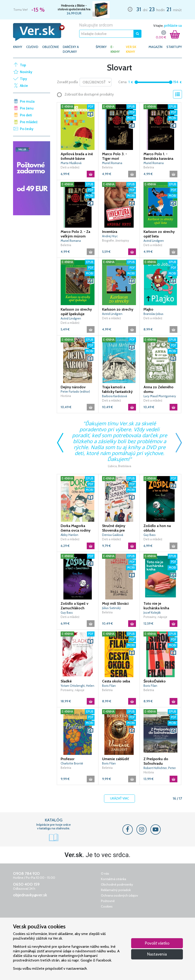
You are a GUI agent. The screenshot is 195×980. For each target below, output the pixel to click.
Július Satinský (111, 608)
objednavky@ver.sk (30, 895)
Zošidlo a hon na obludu (157, 528)
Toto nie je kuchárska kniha (156, 606)
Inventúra (110, 232)
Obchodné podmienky (117, 884)
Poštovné (108, 901)
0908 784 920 (26, 873)
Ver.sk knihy (131, 49)
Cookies (107, 906)
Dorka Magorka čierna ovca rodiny (76, 528)
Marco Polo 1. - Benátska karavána (158, 156)
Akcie (24, 86)
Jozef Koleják (152, 612)
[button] (90, 114)
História (66, 396)
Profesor (68, 759)
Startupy (174, 47)
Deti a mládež (70, 167)
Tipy (23, 79)
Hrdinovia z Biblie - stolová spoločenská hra (74, 7)
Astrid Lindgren (154, 241)
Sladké (66, 681)
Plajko (148, 309)
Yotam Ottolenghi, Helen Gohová (77, 686)
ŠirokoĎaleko (155, 681)
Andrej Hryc (110, 236)
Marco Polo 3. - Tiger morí (115, 156)
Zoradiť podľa (67, 82)
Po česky (27, 129)
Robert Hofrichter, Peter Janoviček (160, 768)
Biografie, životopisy (116, 240)
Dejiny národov (73, 387)
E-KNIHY (115, 49)
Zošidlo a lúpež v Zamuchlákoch (74, 606)
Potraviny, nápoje (155, 617)
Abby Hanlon (69, 535)
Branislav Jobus (153, 314)
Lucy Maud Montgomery (160, 396)
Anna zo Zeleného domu (158, 389)
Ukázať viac (120, 799)
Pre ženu (27, 108)
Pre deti (26, 115)
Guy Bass (150, 535)
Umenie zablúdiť (115, 759)
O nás (105, 873)
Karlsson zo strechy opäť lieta (159, 234)
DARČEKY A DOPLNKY (71, 49)
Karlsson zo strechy (118, 309)
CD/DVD (32, 47)
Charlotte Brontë (72, 763)
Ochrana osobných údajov (119, 895)
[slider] (136, 82)
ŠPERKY (101, 47)
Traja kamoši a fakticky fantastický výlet (117, 389)
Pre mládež (29, 122)
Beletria (107, 167)
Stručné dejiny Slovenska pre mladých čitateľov (117, 528)
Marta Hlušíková (71, 163)
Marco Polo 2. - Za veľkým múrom (75, 234)
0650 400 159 (26, 884)
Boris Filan (109, 686)
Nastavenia (157, 954)
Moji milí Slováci (115, 603)
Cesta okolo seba (116, 681)
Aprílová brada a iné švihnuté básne (77, 156)
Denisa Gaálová (113, 535)
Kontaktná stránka (114, 879)
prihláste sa (173, 26)
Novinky (26, 72)
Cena (122, 82)
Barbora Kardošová (115, 396)
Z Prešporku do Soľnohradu (156, 761)
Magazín (156, 47)
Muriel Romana (112, 163)
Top (23, 65)
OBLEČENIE (51, 47)
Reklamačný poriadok (116, 890)
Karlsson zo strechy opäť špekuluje (76, 312)
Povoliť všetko (157, 943)
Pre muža (27, 101)
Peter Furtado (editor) (75, 391)
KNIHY (18, 47)
